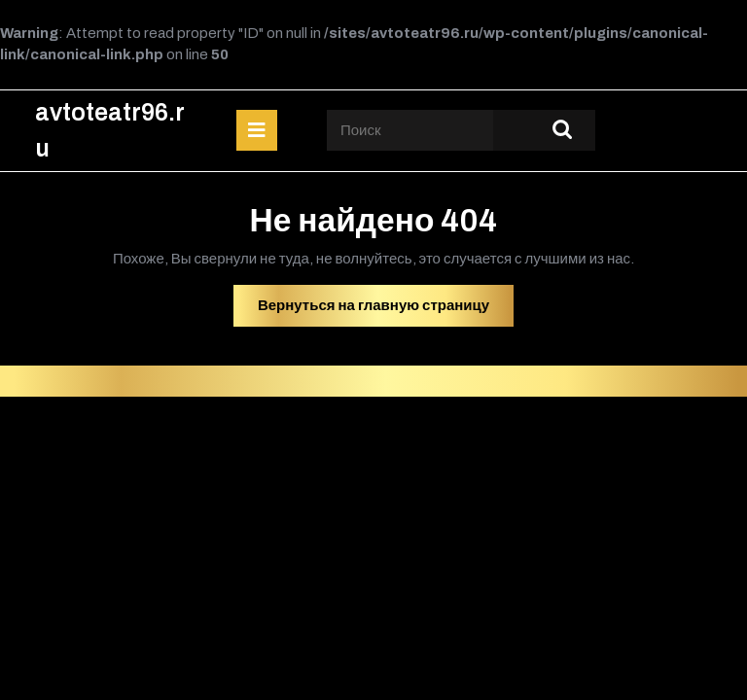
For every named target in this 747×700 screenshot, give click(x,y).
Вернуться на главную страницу (386, 310)
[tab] (257, 130)
